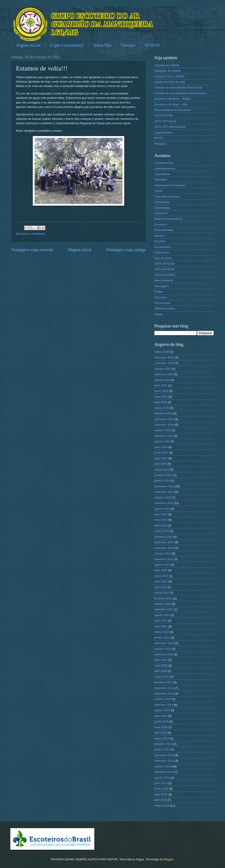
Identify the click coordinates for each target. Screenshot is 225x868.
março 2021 (162, 632)
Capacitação (162, 208)
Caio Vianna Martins (167, 197)
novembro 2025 (164, 363)
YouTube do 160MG (167, 65)
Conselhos (161, 213)
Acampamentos (164, 163)
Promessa (161, 297)
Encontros (161, 224)
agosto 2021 (162, 615)
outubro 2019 (163, 699)
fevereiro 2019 (163, 744)
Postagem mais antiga (126, 250)
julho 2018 (161, 783)
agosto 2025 (162, 380)
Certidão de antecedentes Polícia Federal (180, 93)
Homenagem (163, 247)
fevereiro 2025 (163, 413)
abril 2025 (161, 402)
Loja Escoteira (163, 132)
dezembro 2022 (164, 542)
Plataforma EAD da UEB (170, 82)
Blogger (169, 859)
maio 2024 (161, 458)
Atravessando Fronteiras (170, 185)
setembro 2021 (164, 609)
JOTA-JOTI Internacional (170, 127)
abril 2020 (161, 671)
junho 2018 (161, 789)
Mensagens (162, 286)
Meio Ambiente (164, 280)
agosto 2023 (162, 509)
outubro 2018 (163, 766)
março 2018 (162, 806)
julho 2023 (161, 514)
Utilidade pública (165, 308)
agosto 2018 (162, 778)
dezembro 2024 (164, 419)
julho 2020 (161, 660)
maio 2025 (161, 397)
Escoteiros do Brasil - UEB (171, 104)
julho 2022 (161, 570)
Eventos (160, 236)
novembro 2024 (164, 425)
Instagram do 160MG (168, 71)
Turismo (128, 45)
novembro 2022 (164, 548)
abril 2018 (161, 800)
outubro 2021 (163, 604)
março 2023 (162, 531)
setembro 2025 (164, 374)
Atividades (39, 234)
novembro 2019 (164, 693)
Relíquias (160, 144)
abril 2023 (161, 525)
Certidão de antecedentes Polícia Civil (178, 88)
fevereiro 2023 (163, 537)
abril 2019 (161, 733)
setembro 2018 (164, 772)
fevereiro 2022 (163, 598)
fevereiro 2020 (163, 682)
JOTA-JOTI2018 (165, 264)
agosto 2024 (162, 441)
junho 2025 (161, 391)
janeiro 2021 (162, 638)
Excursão (160, 241)
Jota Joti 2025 (163, 258)
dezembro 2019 (164, 688)
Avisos (159, 191)
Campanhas (162, 202)
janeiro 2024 (162, 481)
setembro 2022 (164, 559)
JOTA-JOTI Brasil (165, 121)
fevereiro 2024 (163, 475)
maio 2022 (161, 581)
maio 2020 (161, 666)
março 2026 (162, 352)
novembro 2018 (164, 761)
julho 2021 (161, 621)
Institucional (162, 252)
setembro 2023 (164, 503)
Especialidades (164, 230)
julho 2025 (161, 385)
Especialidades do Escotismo (173, 110)
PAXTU (159, 138)
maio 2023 (161, 520)
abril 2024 (161, 464)
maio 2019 (161, 727)
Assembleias (162, 174)
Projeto (159, 292)
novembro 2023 (164, 492)
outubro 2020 (163, 649)
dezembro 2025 (164, 357)
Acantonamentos (165, 169)
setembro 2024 (164, 436)
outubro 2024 (163, 430)
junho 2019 (161, 721)
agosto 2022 (162, 565)
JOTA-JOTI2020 (165, 275)
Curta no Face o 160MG (170, 76)
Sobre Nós (102, 45)
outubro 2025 (163, 369)
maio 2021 (161, 626)
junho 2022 (161, 576)
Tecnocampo (162, 303)
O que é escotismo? (67, 45)
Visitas (159, 314)
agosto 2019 (162, 710)
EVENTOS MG (164, 115)
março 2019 (162, 738)
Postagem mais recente (32, 250)
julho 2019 (161, 716)
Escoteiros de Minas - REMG (173, 99)
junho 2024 (161, 453)
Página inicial (29, 45)
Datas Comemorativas (168, 219)
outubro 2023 (163, 498)
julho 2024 (161, 447)
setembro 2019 (164, 705)
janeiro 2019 (162, 749)
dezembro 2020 (164, 643)
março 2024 (162, 470)
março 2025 (162, 408)
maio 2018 (161, 794)
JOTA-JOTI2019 (165, 269)
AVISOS (152, 45)
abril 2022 (161, 587)
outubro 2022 (163, 553)
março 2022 (162, 593)
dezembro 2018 (164, 755)
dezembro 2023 (164, 486)
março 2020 (162, 677)
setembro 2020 (164, 654)
